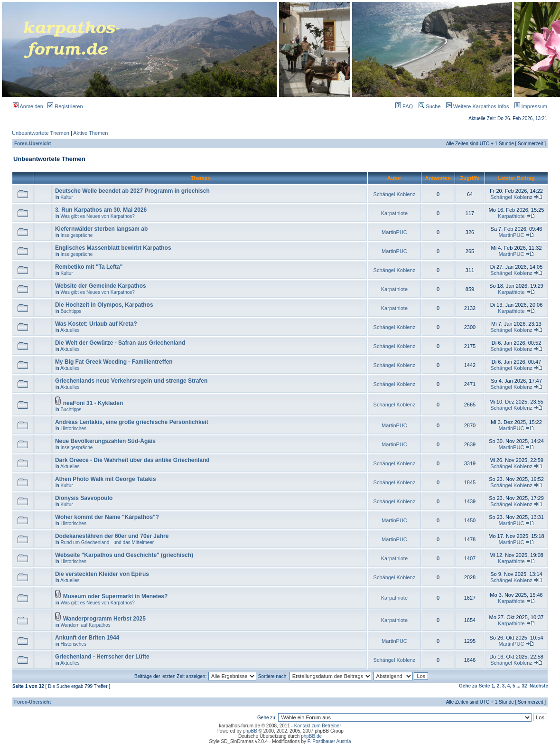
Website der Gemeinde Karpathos (101, 286)
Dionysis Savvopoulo (84, 498)
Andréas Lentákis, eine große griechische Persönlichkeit (132, 422)
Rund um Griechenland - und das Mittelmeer (107, 542)
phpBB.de (311, 736)
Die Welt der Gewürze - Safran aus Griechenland (120, 343)
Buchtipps (71, 311)
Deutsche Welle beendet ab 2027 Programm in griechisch (132, 191)
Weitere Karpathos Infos (476, 106)
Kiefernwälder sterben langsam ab (101, 229)
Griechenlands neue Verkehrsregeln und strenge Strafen (131, 381)
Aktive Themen (90, 133)
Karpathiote (394, 213)
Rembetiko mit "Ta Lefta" (89, 267)
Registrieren (65, 106)
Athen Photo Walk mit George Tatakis (106, 479)
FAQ (404, 106)
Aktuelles (70, 330)
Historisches (73, 429)
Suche (429, 106)
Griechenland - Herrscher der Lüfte (102, 657)
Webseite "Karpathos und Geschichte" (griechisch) (124, 555)
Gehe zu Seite (475, 686)
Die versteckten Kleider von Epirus (102, 574)
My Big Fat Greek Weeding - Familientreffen (114, 362)
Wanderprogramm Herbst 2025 (104, 619)
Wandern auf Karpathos (85, 625)
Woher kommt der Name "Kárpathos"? (107, 517)
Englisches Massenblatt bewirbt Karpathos (113, 248)
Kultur (66, 197)
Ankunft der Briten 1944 (87, 638)
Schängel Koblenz (395, 194)
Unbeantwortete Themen (41, 133)
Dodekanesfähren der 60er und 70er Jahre (112, 536)
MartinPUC (394, 232)
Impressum (529, 106)
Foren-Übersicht (33, 144)
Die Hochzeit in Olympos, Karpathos (104, 305)
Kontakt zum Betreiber (318, 726)
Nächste (539, 686)
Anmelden (28, 106)
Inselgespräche (76, 235)
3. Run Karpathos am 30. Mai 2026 (101, 210)
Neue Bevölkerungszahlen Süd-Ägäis (105, 441)
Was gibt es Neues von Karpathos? (97, 216)
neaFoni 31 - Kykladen (93, 403)
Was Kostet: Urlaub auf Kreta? (96, 324)
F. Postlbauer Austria (329, 741)
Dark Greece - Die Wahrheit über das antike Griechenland (132, 460)
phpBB (250, 731)
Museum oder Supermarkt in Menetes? (116, 596)
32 (524, 686)
